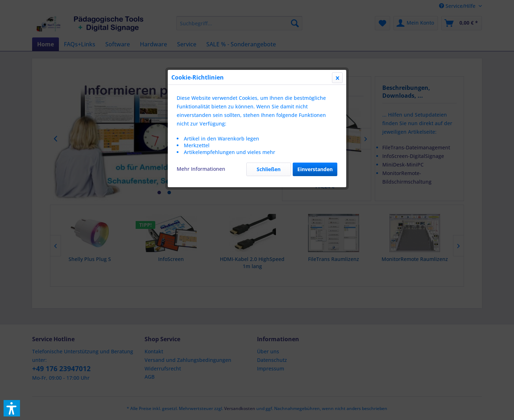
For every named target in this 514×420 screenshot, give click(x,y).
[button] (12, 408)
